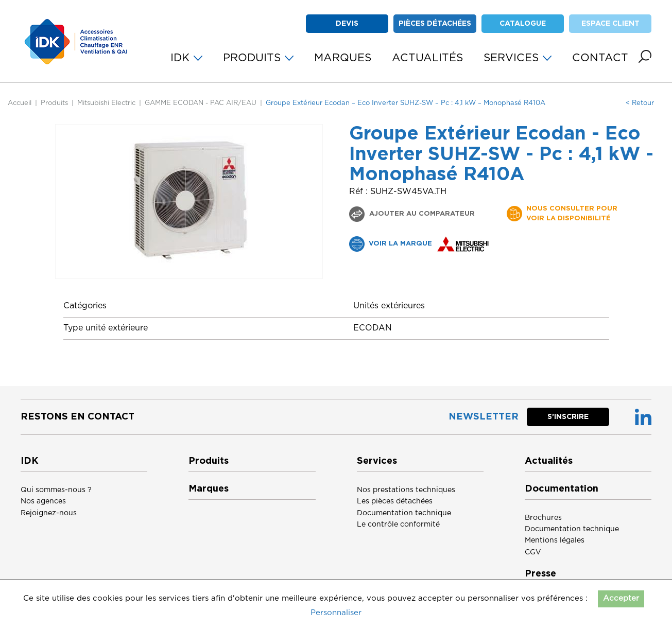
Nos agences (43, 501)
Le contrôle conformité (398, 525)
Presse (540, 574)
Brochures (543, 518)
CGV (533, 552)
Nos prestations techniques (406, 490)
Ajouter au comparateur (421, 214)
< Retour (640, 103)
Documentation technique (404, 513)
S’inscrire (568, 417)
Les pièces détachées (395, 501)
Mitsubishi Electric (106, 103)
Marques (209, 489)
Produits (54, 103)
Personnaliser (336, 613)
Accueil (20, 103)
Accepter (621, 598)
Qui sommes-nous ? (56, 490)
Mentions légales (555, 540)
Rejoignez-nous (49, 513)
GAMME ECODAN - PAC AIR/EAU (201, 103)
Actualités (549, 461)
